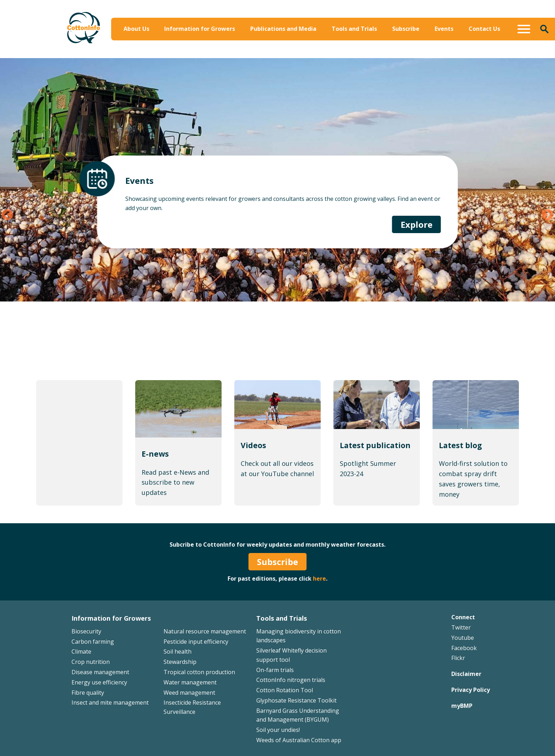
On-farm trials (275, 670)
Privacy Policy (471, 690)
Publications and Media (283, 29)
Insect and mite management (110, 703)
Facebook (464, 648)
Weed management (189, 693)
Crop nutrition (91, 662)
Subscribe (406, 29)
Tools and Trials (354, 29)
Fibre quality (88, 693)
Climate (81, 651)
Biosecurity (86, 631)
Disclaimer (466, 674)
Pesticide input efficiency (196, 642)
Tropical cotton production (199, 672)
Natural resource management (205, 631)
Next (548, 215)
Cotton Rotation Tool (285, 690)
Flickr (458, 658)
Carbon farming (93, 642)
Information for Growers (200, 29)
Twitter (461, 627)
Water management (190, 682)
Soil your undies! (278, 730)
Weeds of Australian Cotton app (299, 740)
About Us (136, 29)
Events (444, 29)
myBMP (462, 706)
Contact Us (484, 29)
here (319, 579)
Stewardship (180, 662)
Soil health (178, 651)
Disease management (100, 672)
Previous (7, 215)
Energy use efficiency (99, 682)
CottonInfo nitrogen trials (291, 680)
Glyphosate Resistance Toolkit (296, 700)
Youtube (463, 638)
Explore (417, 252)
